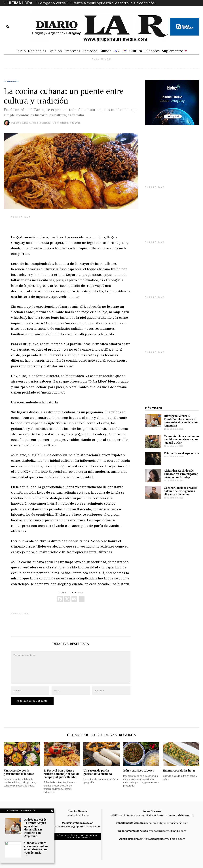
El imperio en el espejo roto (181, 453)
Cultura (136, 51)
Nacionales (37, 51)
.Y (124, 51)
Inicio (21, 51)
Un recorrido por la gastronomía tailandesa (19, 772)
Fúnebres (152, 51)
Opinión (55, 51)
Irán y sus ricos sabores (138, 771)
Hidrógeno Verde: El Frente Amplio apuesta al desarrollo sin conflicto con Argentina (181, 421)
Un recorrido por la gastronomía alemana (98, 772)
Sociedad (90, 51)
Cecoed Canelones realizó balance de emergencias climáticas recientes (181, 491)
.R (117, 51)
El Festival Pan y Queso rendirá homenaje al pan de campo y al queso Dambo (61, 774)
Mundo (106, 51)
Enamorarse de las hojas (179, 771)
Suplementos (173, 51)
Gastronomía (11, 81)
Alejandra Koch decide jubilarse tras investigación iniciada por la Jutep (181, 474)
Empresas (72, 51)
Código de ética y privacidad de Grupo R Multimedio (78, 836)
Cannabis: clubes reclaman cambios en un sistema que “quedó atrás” (181, 439)
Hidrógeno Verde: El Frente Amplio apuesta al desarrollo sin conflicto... (96, 3)
